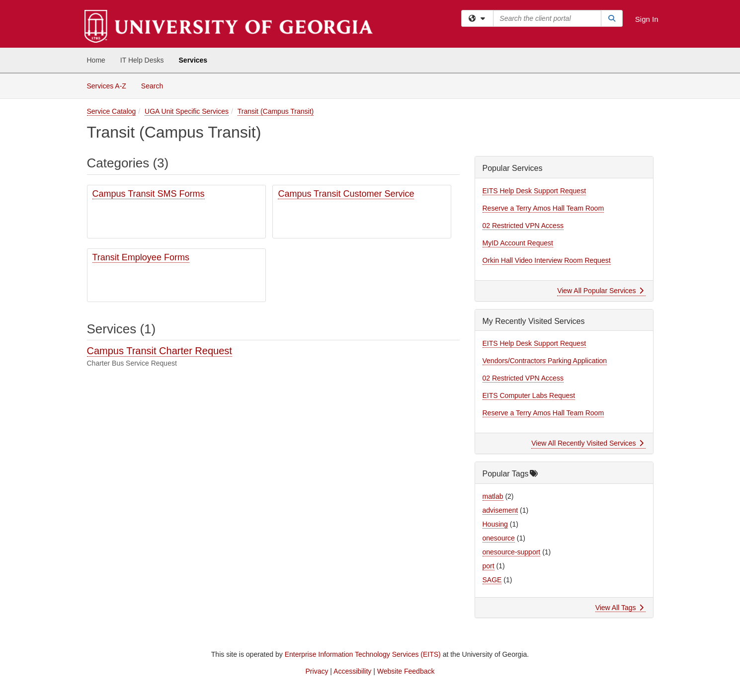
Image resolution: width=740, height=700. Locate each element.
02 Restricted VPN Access (523, 226)
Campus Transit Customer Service (346, 194)
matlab (493, 496)
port (489, 566)
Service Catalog (112, 111)
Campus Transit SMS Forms (149, 194)
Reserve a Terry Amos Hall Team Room (543, 208)
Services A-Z (107, 86)
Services (193, 60)
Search (156, 85)
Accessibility (352, 671)
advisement (500, 510)
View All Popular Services (600, 291)
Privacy (317, 671)
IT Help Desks (142, 60)
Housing (495, 524)
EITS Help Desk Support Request (534, 191)
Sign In (647, 19)
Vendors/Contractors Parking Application (545, 361)
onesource (499, 538)
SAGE (492, 580)
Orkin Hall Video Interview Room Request (547, 260)
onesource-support (512, 552)
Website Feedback (406, 671)
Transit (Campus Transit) (276, 111)
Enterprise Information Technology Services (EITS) (363, 654)
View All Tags (619, 608)
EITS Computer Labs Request (529, 395)
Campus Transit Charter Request (160, 351)
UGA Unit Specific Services (187, 111)
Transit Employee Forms (141, 257)
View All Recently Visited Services (587, 443)
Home (96, 60)
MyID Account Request (518, 243)
